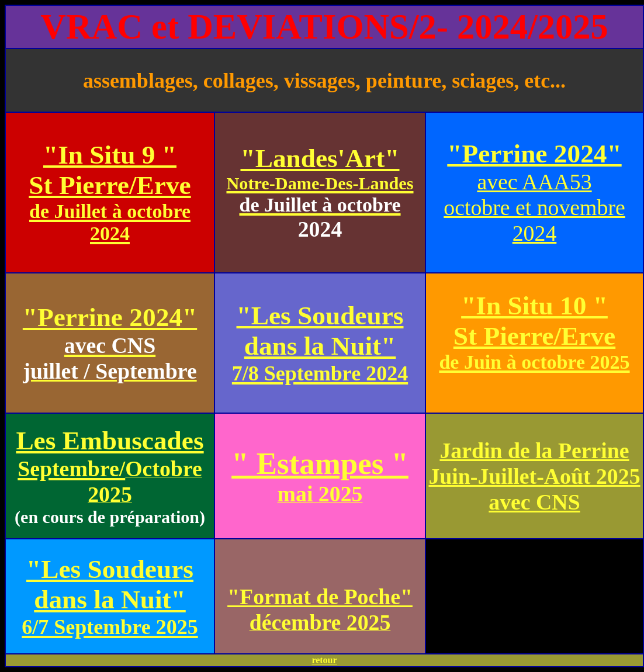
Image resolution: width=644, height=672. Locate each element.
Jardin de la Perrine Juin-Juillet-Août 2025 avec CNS (534, 476)
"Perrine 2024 (103, 317)
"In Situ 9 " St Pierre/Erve (110, 192)
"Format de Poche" (320, 597)
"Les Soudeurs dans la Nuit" (320, 343)
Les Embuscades (110, 453)
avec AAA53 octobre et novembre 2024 (534, 207)
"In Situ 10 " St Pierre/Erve (534, 332)
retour (324, 660)
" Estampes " (320, 463)
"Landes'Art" (320, 181)
